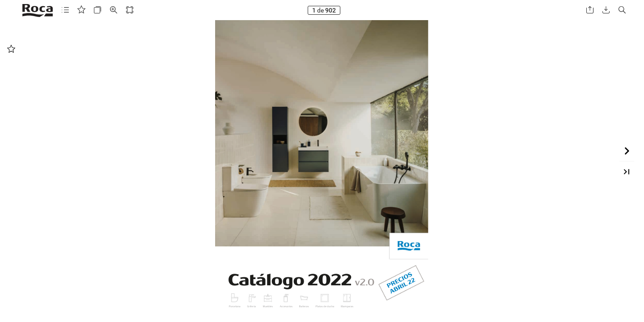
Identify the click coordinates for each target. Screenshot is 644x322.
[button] (65, 10)
